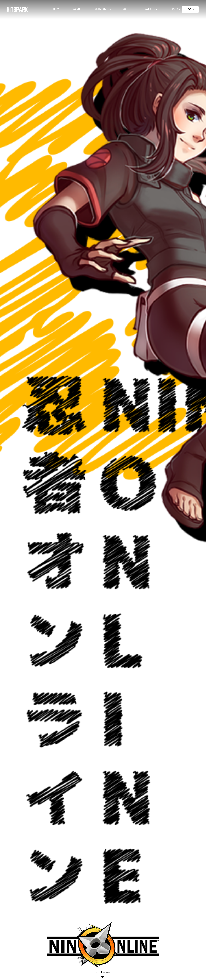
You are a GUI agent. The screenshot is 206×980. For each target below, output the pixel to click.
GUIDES (127, 9)
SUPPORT (175, 9)
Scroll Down (103, 973)
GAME (76, 9)
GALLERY (150, 9)
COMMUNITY (101, 9)
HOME (56, 9)
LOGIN (190, 9)
